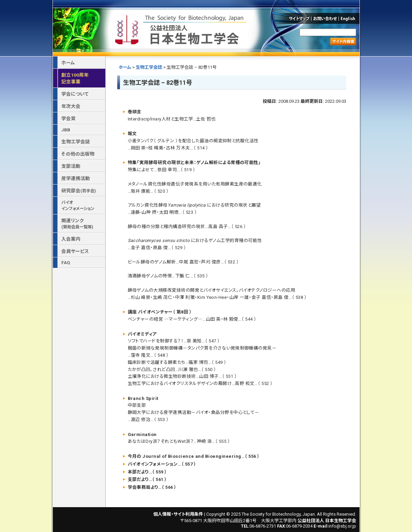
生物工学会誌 (149, 67)
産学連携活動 (76, 178)
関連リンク (77, 224)
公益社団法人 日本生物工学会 (181, 28)
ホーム (125, 67)
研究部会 (79, 191)
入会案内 (71, 239)
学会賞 (68, 118)
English (350, 18)
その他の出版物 (78, 154)
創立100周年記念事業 (75, 78)
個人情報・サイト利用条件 (178, 514)
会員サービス (75, 251)
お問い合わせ (325, 18)
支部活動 (71, 166)
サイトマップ (299, 18)
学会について (75, 94)
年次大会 (71, 106)
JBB (66, 130)
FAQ (66, 262)
